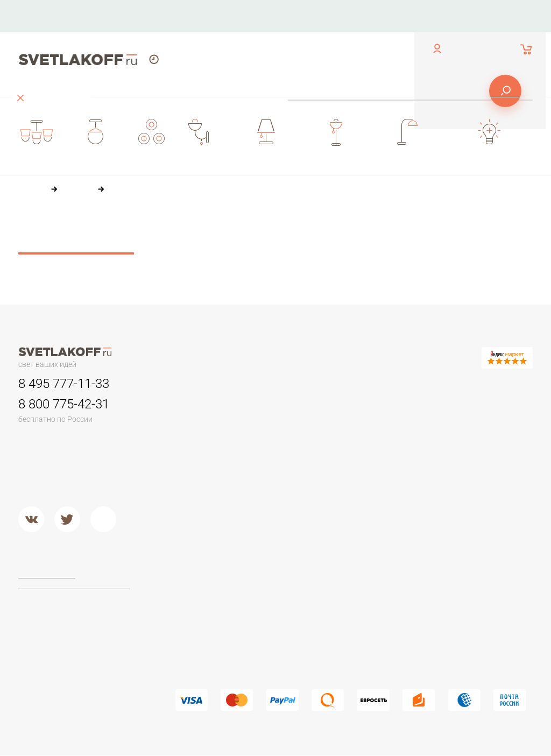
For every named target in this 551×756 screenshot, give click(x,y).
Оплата (338, 16)
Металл (278, 503)
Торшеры (191, 553)
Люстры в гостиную (210, 435)
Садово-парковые (298, 449)
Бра (360, 384)
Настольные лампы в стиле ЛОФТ (482, 484)
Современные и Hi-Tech (487, 466)
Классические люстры (215, 421)
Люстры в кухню (204, 462)
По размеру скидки (376, 229)
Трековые (283, 408)
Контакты (217, 16)
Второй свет (197, 476)
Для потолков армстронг (309, 421)
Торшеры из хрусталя (214, 645)
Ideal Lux (280, 591)
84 (263, 249)
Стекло (368, 462)
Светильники (289, 384)
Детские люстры (204, 449)
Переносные (288, 435)
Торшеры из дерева (212, 604)
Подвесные (196, 503)
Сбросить (76, 242)
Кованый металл (384, 476)
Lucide (276, 618)
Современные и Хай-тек (219, 631)
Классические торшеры (218, 618)
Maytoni (278, 577)
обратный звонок (46, 24)
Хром (274, 517)
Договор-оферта (48, 575)
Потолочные (198, 489)
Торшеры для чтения (213, 577)
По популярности (292, 229)
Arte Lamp (282, 604)
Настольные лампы (467, 390)
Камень (368, 421)
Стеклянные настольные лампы (489, 448)
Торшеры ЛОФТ (204, 591)
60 (240, 249)
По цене (227, 229)
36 (217, 249)
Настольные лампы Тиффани (479, 426)
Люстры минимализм (213, 408)
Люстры (190, 384)
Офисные (461, 408)
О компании (279, 16)
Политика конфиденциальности (75, 586)
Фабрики (280, 553)
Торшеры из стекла (210, 659)
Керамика (372, 408)
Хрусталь (371, 489)
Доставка (393, 16)
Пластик (369, 435)
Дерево (369, 449)
